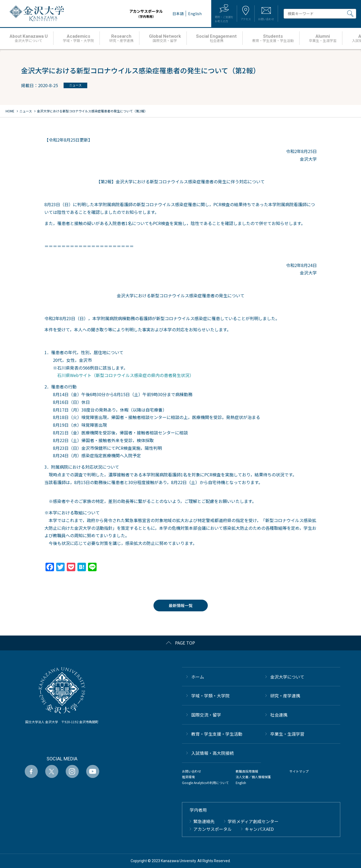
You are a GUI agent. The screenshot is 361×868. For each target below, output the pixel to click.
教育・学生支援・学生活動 (217, 734)
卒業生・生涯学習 (287, 734)
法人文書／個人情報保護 (253, 777)
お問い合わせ (192, 771)
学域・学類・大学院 (210, 696)
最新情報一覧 (181, 605)
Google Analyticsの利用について (205, 783)
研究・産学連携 (285, 696)
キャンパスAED (259, 829)
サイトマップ (299, 771)
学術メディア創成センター (253, 821)
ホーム (198, 677)
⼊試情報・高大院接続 (213, 753)
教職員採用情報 (247, 771)
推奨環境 (188, 777)
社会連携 (279, 715)
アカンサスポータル (129, 14)
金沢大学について (287, 677)
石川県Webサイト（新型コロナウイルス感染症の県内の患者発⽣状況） (125, 375)
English (241, 783)
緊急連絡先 (204, 821)
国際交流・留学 (206, 715)
